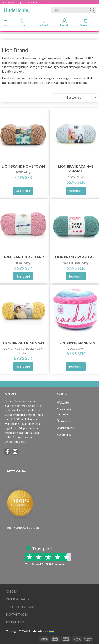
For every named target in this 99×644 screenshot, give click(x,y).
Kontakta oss (17, 615)
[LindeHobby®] (17, 10)
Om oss (11, 591)
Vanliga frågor (18, 599)
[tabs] (86, 23)
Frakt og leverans (20, 607)
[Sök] (93, 10)
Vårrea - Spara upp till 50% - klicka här (22, 2)
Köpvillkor (15, 622)
